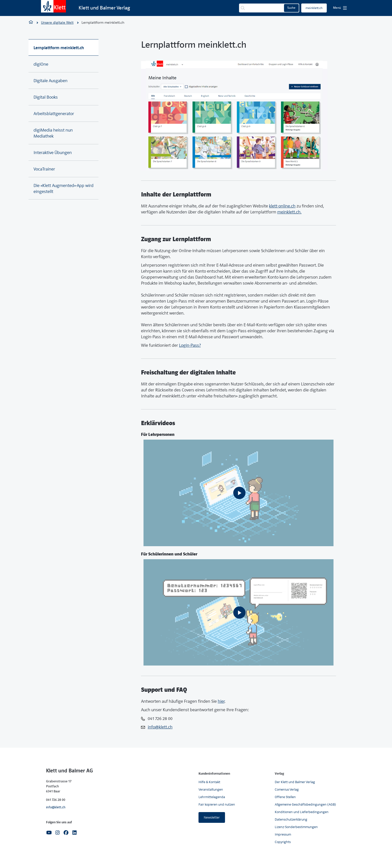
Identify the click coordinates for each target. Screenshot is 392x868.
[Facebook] (66, 832)
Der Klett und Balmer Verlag (295, 782)
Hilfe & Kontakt (209, 782)
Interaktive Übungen (53, 153)
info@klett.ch (56, 807)
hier (221, 701)
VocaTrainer (44, 169)
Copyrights (283, 842)
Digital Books (46, 97)
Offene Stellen (285, 797)
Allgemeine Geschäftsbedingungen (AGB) (305, 804)
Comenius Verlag (287, 789)
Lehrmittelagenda (212, 797)
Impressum (283, 834)
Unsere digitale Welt (57, 22)
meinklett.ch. (289, 212)
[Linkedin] (74, 832)
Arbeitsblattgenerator (54, 114)
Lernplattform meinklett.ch (59, 48)
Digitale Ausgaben (50, 81)
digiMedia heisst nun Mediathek (53, 133)
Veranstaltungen (211, 789)
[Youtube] (49, 832)
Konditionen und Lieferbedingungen (302, 812)
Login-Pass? (190, 345)
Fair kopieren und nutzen (217, 804)
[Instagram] (57, 832)
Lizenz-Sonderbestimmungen (296, 827)
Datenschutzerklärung (291, 819)
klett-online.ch (282, 206)
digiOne (41, 64)
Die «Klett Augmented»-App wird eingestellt (63, 189)
